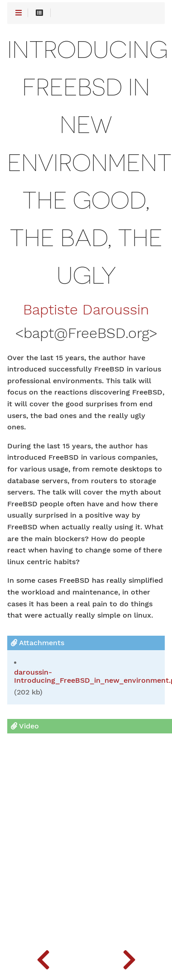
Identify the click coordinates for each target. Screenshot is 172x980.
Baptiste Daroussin (86, 310)
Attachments (38, 643)
